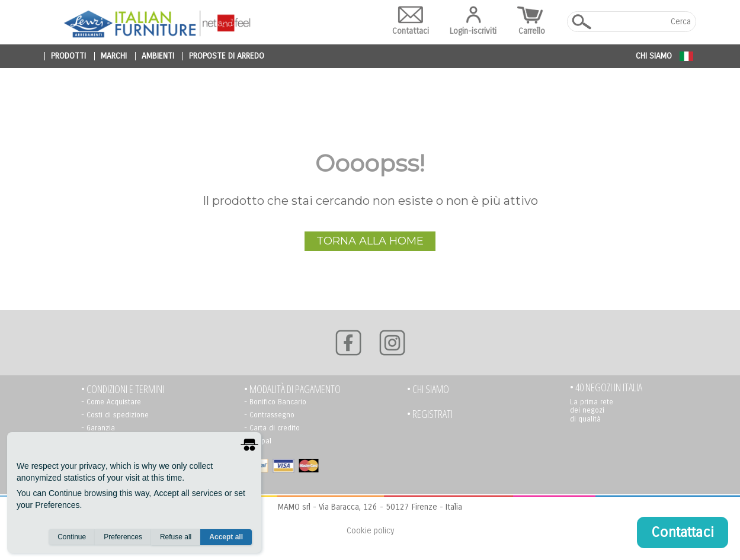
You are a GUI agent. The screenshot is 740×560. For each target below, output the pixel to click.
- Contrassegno (269, 415)
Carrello (531, 21)
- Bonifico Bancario (275, 402)
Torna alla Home (370, 241)
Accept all (226, 537)
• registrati (430, 414)
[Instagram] (392, 343)
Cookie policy (370, 531)
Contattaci (411, 21)
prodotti (68, 56)
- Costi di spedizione (115, 415)
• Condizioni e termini (123, 389)
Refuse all (176, 537)
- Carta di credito (272, 428)
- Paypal (258, 441)
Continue (72, 537)
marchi (114, 56)
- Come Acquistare (111, 402)
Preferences (123, 537)
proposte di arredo (227, 56)
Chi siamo (654, 56)
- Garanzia (98, 428)
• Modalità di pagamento (292, 389)
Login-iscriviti (473, 21)
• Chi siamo (428, 389)
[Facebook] (348, 343)
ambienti (158, 56)
